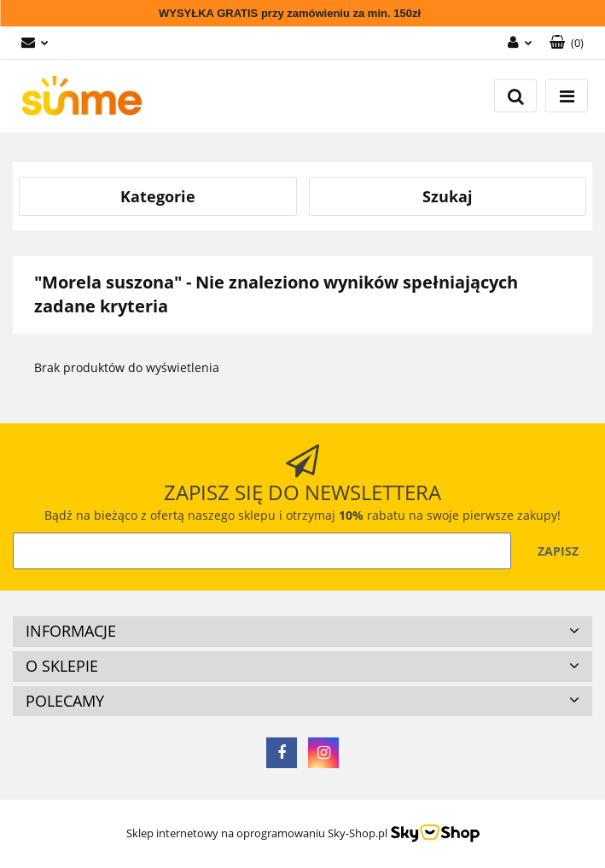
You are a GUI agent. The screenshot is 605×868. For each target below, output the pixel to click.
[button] (567, 43)
